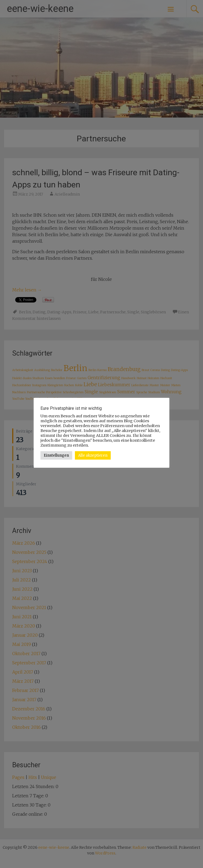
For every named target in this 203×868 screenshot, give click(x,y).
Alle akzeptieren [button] (93, 455)
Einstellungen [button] (56, 455)
